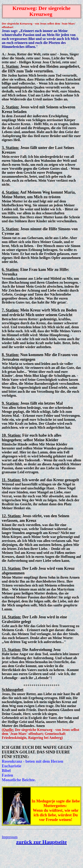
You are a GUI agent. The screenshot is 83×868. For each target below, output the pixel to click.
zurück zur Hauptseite (41, 842)
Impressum (10, 837)
